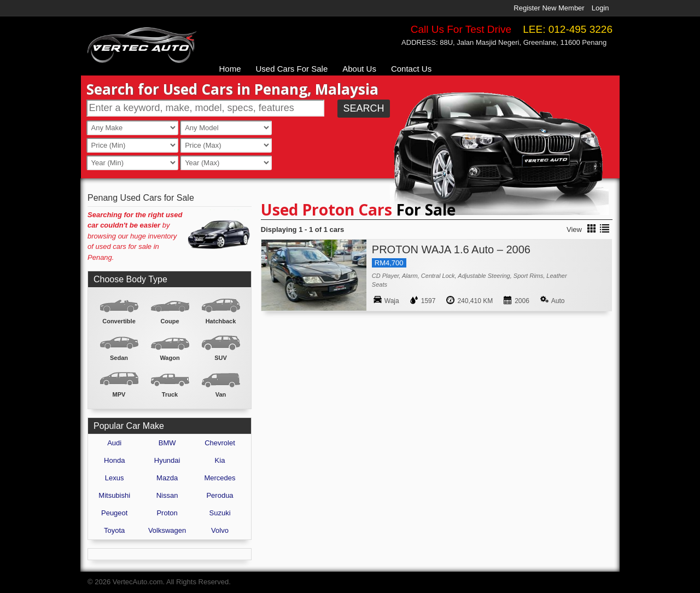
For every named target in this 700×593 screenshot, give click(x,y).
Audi (114, 443)
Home (230, 69)
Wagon (170, 358)
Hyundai (167, 460)
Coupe (170, 321)
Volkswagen (167, 530)
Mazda (167, 478)
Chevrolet (220, 443)
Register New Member (549, 8)
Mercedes (220, 478)
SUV (221, 358)
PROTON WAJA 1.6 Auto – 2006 (451, 249)
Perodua (220, 495)
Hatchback (221, 321)
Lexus (115, 478)
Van (221, 394)
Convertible (119, 321)
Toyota (114, 530)
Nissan (167, 495)
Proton (167, 513)
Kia (220, 460)
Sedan (119, 358)
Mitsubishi (114, 495)
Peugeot (114, 513)
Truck (170, 394)
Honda (114, 460)
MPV (119, 394)
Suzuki (220, 513)
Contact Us (411, 69)
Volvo (220, 530)
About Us (359, 69)
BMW (167, 443)
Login (600, 8)
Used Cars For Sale (292, 69)
